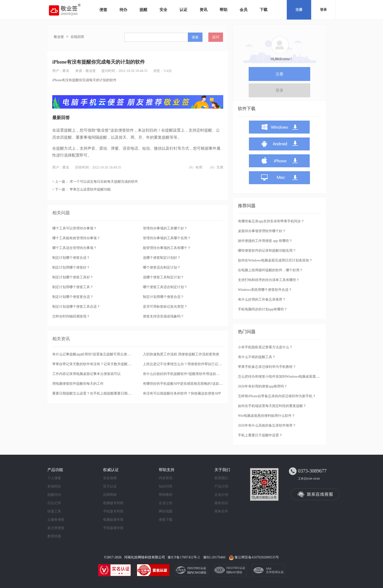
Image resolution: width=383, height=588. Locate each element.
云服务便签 (56, 520)
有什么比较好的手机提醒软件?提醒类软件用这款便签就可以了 (190, 374)
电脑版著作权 (113, 520)
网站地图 (166, 511)
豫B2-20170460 (214, 557)
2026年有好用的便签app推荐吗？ (263, 386)
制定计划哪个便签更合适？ (73, 297)
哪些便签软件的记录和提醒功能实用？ (267, 251)
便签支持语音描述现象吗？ (163, 316)
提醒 (143, 10)
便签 (103, 10)
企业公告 (166, 503)
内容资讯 (166, 478)
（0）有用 (195, 167)
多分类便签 (56, 528)
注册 (299, 10)
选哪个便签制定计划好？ (162, 258)
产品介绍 (221, 486)
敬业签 (59, 37)
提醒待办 (54, 495)
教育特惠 (54, 536)
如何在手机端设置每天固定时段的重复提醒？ (272, 406)
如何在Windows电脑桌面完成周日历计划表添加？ (275, 260)
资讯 (203, 10)
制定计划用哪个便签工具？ (73, 287)
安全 (163, 10)
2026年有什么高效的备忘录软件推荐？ (267, 425)
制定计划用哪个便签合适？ (163, 297)
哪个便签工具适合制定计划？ (165, 287)
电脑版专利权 (113, 503)
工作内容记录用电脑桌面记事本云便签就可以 (86, 374)
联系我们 (221, 478)
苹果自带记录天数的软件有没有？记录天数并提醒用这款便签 (98, 364)
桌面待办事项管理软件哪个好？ (262, 231)
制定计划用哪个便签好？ (71, 267)
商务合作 (221, 511)
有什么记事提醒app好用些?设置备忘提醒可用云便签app (94, 354)
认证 (183, 10)
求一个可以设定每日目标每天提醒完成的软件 (104, 182)
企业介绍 (221, 495)
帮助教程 (166, 495)
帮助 (223, 10)
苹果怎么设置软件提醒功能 (90, 189)
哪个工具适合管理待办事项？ (74, 248)
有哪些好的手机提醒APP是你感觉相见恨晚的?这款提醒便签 (188, 384)
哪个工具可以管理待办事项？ (74, 228)
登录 (323, 10)
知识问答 (166, 486)
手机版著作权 (113, 528)
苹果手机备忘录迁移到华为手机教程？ (267, 367)
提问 (216, 37)
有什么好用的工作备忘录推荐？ (262, 300)
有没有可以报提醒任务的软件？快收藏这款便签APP (182, 393)
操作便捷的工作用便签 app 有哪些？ (265, 241)
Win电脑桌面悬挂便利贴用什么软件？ (266, 416)
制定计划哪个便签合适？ (71, 258)
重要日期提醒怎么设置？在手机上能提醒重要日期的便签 (95, 393)
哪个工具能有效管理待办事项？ (76, 238)
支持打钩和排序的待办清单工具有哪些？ (269, 280)
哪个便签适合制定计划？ (162, 267)
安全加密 (110, 478)
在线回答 (77, 37)
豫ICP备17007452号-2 (184, 557)
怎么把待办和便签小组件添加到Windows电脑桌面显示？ (280, 377)
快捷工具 (54, 511)
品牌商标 (110, 495)
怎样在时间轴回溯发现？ (71, 316)
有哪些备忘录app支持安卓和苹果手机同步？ (271, 221)
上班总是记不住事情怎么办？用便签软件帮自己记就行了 (186, 364)
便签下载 (166, 520)
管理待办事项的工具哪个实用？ (167, 238)
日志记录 (54, 503)
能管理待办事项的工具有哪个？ (167, 248)
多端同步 (54, 486)
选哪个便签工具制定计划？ (163, 277)
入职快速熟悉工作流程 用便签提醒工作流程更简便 (181, 354)
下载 (264, 10)
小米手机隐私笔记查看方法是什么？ (265, 347)
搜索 (195, 37)
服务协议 (221, 503)
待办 (123, 10)
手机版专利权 (113, 511)
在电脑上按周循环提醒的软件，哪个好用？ (270, 270)
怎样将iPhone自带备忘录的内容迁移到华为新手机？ (277, 396)
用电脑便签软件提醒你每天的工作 (78, 384)
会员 (244, 10)
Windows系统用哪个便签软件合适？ (265, 290)
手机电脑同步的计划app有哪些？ (263, 309)
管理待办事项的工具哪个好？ (165, 228)
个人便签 (54, 478)
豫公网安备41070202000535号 (257, 557)
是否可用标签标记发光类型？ (165, 307)
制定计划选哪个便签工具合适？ (76, 307)
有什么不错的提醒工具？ (257, 357)
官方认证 (110, 486)
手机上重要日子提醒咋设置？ (260, 435)
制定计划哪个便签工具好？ (73, 277)
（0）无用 (216, 167)
